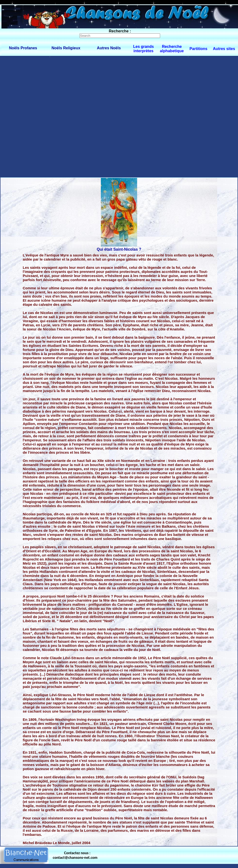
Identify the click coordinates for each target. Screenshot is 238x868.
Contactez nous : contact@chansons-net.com (75, 855)
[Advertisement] (58, 116)
